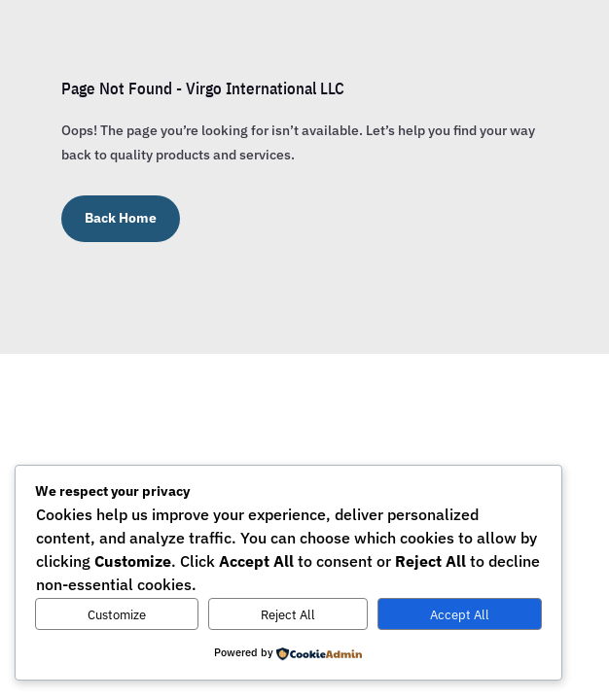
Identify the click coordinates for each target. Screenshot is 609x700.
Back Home (121, 218)
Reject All (288, 614)
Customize (117, 614)
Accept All (460, 614)
